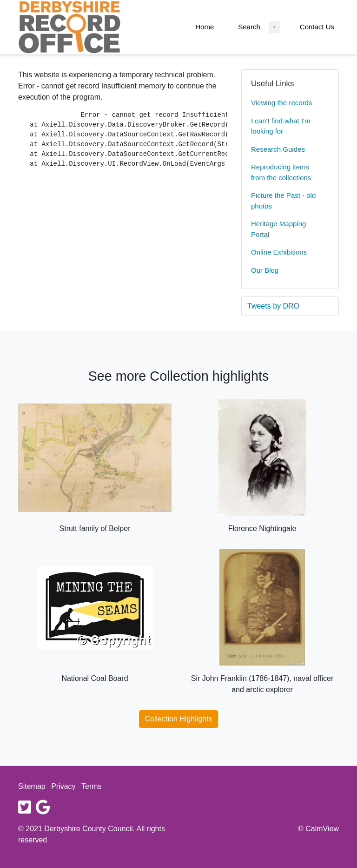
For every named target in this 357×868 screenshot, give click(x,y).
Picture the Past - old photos (283, 201)
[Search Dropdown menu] (274, 27)
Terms (92, 786)
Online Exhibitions (279, 252)
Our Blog (265, 270)
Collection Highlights (179, 719)
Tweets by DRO (273, 306)
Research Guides (278, 149)
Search (249, 27)
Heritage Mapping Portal (278, 229)
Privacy (63, 786)
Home (205, 27)
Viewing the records (281, 103)
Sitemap (32, 786)
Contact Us (317, 27)
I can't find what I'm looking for (281, 126)
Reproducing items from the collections (281, 172)
